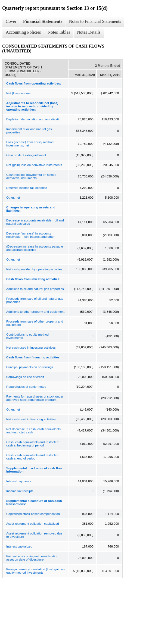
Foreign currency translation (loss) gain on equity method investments (35, 571)
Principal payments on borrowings (30, 367)
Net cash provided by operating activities (34, 269)
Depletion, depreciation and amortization (34, 119)
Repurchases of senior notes (26, 387)
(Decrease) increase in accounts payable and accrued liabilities (35, 248)
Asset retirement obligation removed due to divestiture (34, 535)
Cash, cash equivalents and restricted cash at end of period (32, 457)
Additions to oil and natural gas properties (35, 289)
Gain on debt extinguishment (26, 155)
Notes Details (89, 32)
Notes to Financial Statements (95, 21)
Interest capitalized (19, 546)
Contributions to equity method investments (27, 336)
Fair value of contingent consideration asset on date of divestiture (32, 558)
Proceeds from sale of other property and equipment (35, 323)
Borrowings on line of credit (25, 377)
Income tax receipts (20, 491)
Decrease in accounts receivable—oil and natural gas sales (35, 222)
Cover (11, 21)
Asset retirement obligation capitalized (33, 524)
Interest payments (19, 481)
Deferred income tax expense (27, 188)
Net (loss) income (18, 93)
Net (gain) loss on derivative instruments (34, 165)
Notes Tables (59, 32)
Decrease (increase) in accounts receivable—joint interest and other (30, 235)
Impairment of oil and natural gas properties (29, 131)
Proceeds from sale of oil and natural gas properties (35, 300)
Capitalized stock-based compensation (33, 514)
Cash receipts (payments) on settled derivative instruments (31, 176)
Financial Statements (43, 21)
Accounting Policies (23, 32)
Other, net (13, 198)
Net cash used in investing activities (31, 348)
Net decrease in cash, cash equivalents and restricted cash (33, 431)
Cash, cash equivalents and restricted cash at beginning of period (32, 444)
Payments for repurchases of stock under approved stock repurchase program (35, 398)
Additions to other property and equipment (35, 312)
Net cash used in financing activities (31, 419)
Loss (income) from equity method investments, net (30, 144)
